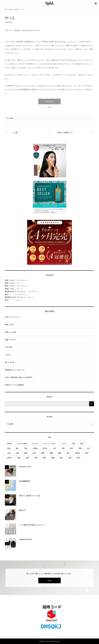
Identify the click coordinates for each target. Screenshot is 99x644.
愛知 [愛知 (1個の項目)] (60, 453)
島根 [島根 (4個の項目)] (26, 453)
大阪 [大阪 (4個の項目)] (63, 448)
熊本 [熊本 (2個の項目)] (87, 453)
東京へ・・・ (10, 294)
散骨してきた (10, 280)
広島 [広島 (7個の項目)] (34, 453)
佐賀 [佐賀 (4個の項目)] (9, 448)
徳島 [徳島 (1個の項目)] (43, 453)
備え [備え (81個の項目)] (17, 448)
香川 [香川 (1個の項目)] (61, 458)
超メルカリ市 (10, 362)
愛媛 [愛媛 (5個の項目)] (51, 453)
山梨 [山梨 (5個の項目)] (17, 453)
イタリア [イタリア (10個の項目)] (35, 444)
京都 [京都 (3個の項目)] (82, 444)
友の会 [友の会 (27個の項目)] (45, 448)
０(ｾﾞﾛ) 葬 (8, 347)
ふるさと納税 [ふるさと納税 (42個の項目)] (22, 444)
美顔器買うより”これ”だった (15, 370)
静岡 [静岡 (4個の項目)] (53, 458)
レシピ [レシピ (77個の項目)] (64, 444)
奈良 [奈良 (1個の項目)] (71, 448)
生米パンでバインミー (13, 317)
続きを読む (49, 101)
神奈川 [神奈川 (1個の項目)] (10, 458)
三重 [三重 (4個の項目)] (73, 444)
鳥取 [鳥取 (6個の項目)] (78, 458)
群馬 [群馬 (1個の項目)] (27, 458)
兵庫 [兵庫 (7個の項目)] (26, 448)
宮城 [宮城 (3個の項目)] (80, 448)
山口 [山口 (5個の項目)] (88, 448)
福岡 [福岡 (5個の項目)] (19, 458)
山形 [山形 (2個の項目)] (9, 453)
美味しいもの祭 (10, 332)
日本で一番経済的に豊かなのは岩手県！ (19, 377)
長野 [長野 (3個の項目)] (44, 458)
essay (11, 118)
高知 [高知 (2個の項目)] (70, 458)
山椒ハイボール (10, 340)
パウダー (8, 355)
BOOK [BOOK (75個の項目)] (9, 444)
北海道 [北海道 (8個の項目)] (35, 448)
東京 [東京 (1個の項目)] (68, 453)
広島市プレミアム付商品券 (14, 385)
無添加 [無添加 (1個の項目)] (78, 453)
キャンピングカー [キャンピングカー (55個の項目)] (50, 444)
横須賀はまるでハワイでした (15, 291)
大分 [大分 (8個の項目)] (54, 448)
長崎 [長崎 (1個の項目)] (36, 458)
